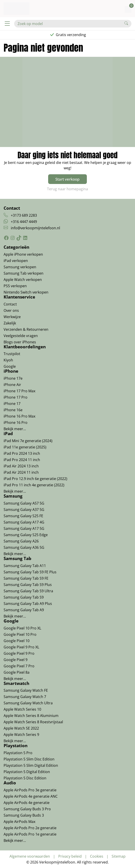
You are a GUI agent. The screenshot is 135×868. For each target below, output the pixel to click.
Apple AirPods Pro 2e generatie (30, 828)
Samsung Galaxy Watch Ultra (28, 703)
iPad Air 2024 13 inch (21, 466)
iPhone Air (12, 385)
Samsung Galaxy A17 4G (24, 522)
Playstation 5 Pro (18, 753)
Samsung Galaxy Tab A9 (24, 610)
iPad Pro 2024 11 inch (22, 460)
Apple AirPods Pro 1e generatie (30, 834)
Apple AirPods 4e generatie (27, 803)
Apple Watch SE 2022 (21, 728)
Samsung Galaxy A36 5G (24, 547)
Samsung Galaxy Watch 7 (25, 697)
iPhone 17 (12, 404)
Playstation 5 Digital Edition (27, 772)
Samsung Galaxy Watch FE (26, 690)
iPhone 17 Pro (16, 397)
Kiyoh (8, 360)
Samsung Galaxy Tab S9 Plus (28, 585)
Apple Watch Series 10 (22, 709)
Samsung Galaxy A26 (21, 541)
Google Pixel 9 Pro (19, 653)
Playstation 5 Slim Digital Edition (31, 765)
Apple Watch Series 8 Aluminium (31, 716)
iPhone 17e (13, 378)
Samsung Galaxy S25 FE (23, 516)
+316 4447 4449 (24, 222)
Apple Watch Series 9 (21, 735)
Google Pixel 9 (16, 660)
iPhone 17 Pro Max (19, 391)
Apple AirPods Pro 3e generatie (30, 790)
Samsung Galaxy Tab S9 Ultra (28, 591)
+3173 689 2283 (24, 215)
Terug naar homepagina (67, 189)
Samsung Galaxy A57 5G (24, 503)
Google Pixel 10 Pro (20, 634)
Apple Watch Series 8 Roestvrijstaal (33, 722)
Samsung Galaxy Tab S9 (24, 597)
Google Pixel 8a (17, 672)
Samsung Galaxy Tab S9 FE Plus (30, 572)
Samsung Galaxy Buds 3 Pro (27, 809)
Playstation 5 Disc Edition (25, 778)
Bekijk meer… (15, 429)
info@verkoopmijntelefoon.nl (35, 228)
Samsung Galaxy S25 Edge (26, 535)
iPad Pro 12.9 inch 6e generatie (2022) (35, 479)
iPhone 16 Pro (16, 423)
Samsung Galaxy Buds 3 (24, 815)
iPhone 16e (13, 410)
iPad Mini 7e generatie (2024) (28, 441)
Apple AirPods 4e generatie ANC (31, 796)
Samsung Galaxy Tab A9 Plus (28, 604)
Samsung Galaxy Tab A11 (25, 566)
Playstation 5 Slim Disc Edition (29, 759)
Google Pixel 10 (17, 641)
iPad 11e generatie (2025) (25, 447)
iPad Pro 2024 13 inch (22, 453)
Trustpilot (12, 354)
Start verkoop (67, 179)
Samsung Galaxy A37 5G (24, 510)
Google (10, 366)
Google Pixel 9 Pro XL (21, 647)
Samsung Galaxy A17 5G (24, 528)
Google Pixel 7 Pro (19, 666)
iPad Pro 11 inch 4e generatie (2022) (34, 485)
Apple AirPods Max (19, 822)
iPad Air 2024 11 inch (21, 472)
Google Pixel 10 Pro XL (22, 628)
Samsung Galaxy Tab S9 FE (26, 578)
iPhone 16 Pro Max (19, 416)
